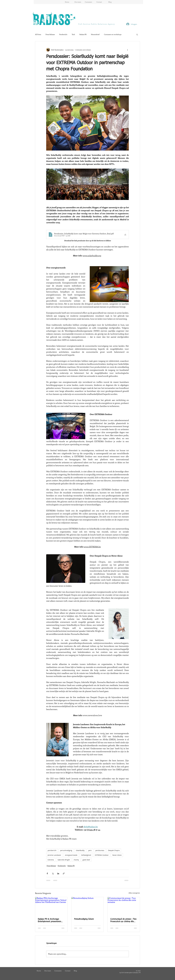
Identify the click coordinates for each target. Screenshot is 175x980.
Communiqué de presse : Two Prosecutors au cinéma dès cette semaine (123, 920)
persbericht (52, 850)
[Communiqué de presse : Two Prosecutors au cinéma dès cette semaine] (124, 906)
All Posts (38, 34)
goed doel (86, 860)
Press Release (50, 34)
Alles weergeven (134, 893)
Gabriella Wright (64, 860)
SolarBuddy (80, 850)
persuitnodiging (66, 850)
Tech (73, 34)
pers (90, 850)
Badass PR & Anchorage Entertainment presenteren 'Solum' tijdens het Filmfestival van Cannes (51, 920)
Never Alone (117, 855)
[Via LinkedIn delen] (58, 873)
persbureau (100, 850)
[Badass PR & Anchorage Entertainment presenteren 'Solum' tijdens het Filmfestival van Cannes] (51, 906)
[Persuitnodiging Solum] (88, 906)
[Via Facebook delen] (47, 873)
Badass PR (83, 34)
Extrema (51, 860)
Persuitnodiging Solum (84, 919)
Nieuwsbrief (95, 34)
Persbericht (63, 34)
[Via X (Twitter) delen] (53, 873)
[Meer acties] (127, 50)
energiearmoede (71, 855)
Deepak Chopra (114, 850)
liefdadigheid (86, 855)
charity (76, 860)
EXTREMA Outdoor (102, 855)
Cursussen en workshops (113, 34)
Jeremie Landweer (54, 855)
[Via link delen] (64, 873)
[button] (137, 34)
